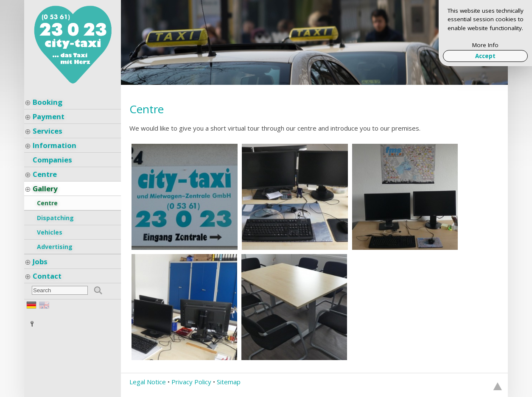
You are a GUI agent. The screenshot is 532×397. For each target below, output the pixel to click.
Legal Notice (148, 382)
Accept (485, 56)
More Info (485, 45)
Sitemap (229, 382)
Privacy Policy (191, 382)
